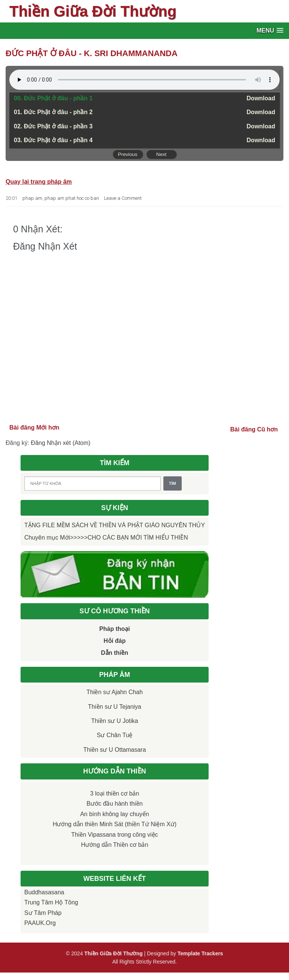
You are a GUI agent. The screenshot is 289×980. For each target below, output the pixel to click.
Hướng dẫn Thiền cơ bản (115, 845)
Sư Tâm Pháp (43, 913)
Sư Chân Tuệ (115, 735)
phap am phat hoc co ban (72, 198)
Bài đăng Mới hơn (34, 428)
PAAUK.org (40, 923)
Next (161, 154)
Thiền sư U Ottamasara (115, 750)
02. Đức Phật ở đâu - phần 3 (53, 126)
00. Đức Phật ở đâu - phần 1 (53, 98)
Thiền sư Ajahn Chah (115, 692)
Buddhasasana (44, 892)
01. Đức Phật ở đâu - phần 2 (53, 112)
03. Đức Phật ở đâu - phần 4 (53, 140)
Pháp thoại (115, 629)
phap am (32, 198)
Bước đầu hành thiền (114, 804)
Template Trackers (200, 953)
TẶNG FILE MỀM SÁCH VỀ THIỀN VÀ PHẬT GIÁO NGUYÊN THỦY (115, 525)
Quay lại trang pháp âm (39, 182)
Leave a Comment (123, 198)
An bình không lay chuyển (114, 814)
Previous (128, 154)
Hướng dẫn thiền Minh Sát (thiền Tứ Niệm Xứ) (115, 824)
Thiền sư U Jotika (115, 721)
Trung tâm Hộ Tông (51, 902)
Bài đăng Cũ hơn (254, 429)
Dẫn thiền (115, 653)
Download (261, 98)
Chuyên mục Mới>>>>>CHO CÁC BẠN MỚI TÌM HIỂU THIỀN (106, 538)
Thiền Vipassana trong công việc (115, 835)
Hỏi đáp (115, 641)
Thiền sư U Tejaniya (114, 707)
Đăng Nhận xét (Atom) (61, 443)
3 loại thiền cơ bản (115, 793)
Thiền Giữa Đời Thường (93, 11)
